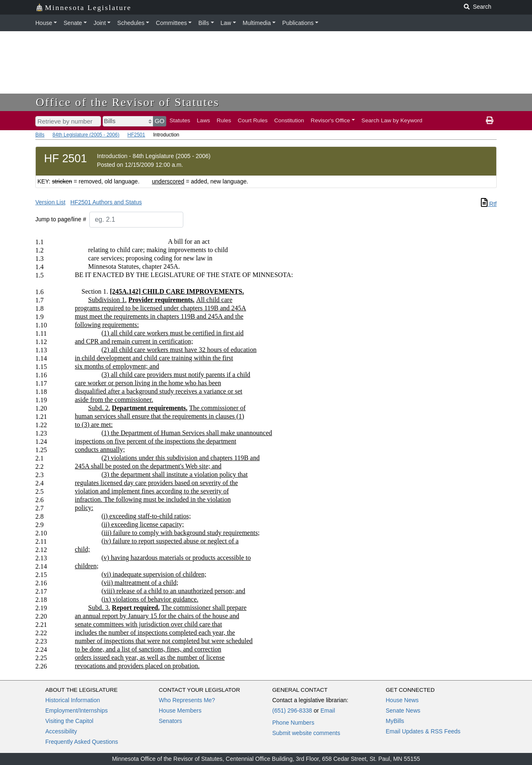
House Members (180, 711)
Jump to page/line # (61, 219)
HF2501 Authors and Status (106, 202)
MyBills (395, 721)
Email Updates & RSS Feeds (423, 731)
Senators (170, 721)
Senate (73, 23)
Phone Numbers (293, 723)
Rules (224, 120)
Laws (204, 120)
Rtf (489, 204)
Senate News (403, 711)
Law (226, 23)
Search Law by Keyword (392, 120)
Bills (204, 23)
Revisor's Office (331, 120)
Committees (171, 23)
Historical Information (73, 700)
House (44, 23)
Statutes (180, 120)
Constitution (289, 120)
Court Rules (253, 120)
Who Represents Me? (187, 700)
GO (160, 121)
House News (402, 700)
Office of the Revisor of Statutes (128, 102)
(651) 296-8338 (292, 711)
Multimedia (257, 23)
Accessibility (61, 731)
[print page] (490, 121)
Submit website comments (306, 733)
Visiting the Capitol (69, 721)
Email (328, 711)
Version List (50, 202)
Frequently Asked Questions (82, 742)
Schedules (131, 23)
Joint (100, 23)
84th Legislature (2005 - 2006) (86, 135)
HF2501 (136, 135)
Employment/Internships (76, 711)
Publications (298, 23)
